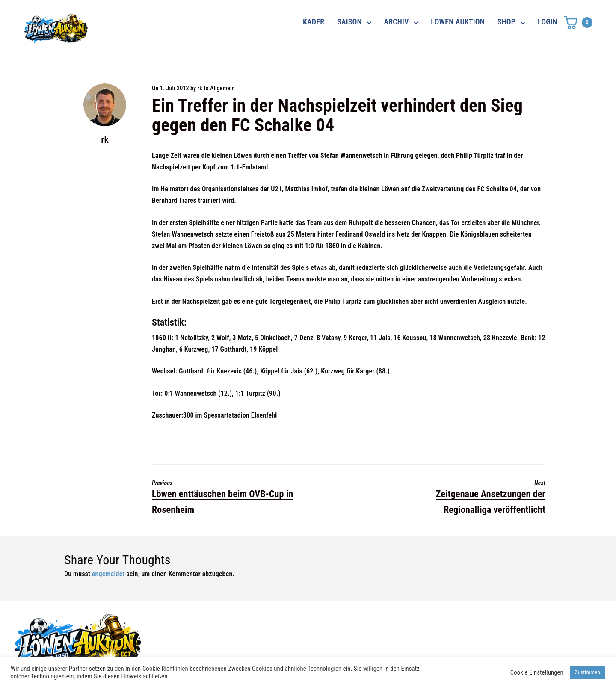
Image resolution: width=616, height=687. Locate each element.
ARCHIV (397, 22)
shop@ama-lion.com (247, 640)
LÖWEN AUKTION (458, 22)
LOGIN (548, 22)
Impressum (433, 640)
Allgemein (222, 88)
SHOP (506, 22)
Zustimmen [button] (588, 672)
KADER (314, 22)
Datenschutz (435, 624)
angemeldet (108, 574)
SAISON (349, 22)
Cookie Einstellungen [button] (537, 672)
